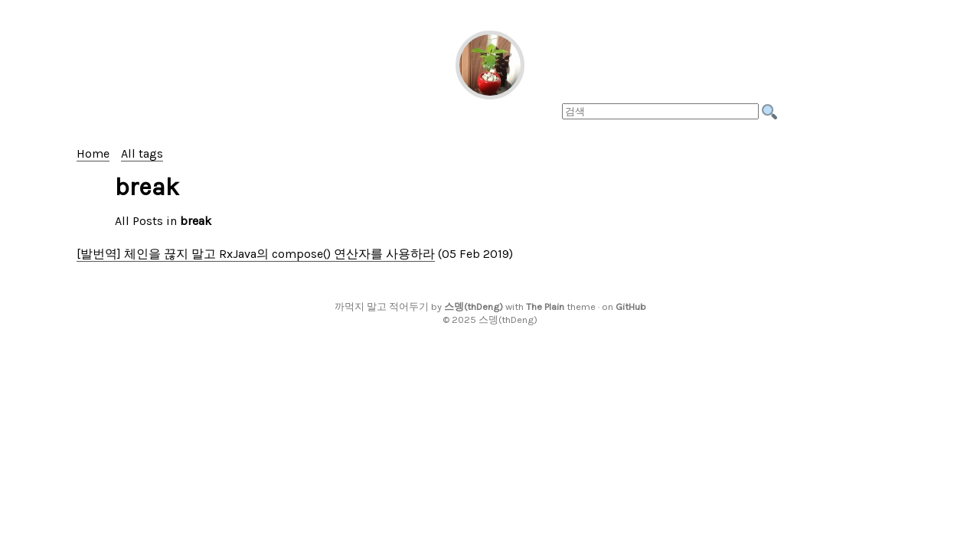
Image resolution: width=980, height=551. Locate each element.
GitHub (631, 306)
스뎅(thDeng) (474, 306)
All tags (142, 153)
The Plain (545, 306)
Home (93, 153)
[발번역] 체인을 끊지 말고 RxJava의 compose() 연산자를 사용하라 (256, 254)
